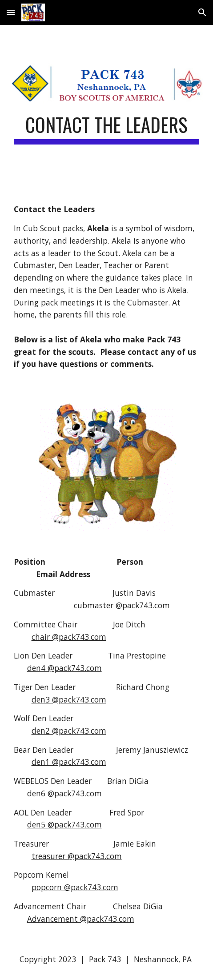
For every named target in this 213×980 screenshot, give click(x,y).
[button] (11, 12)
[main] (107, 129)
